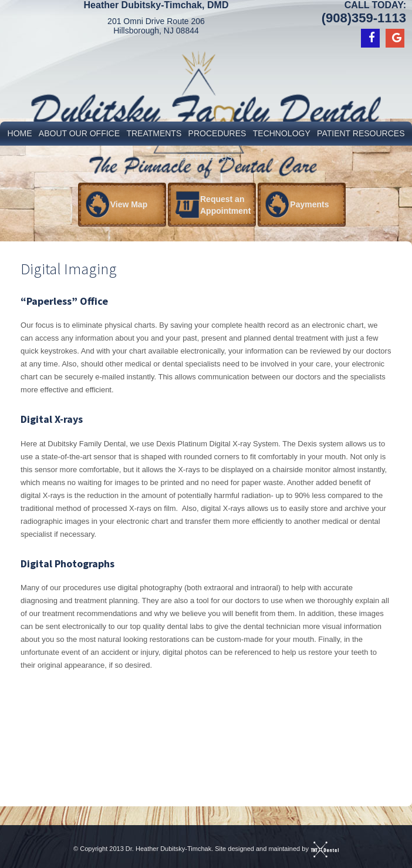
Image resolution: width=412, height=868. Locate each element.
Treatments (154, 133)
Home (20, 133)
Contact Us (206, 157)
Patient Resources (361, 133)
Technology (282, 133)
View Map (129, 204)
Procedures (217, 133)
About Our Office (79, 133)
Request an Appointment (225, 205)
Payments (309, 204)
